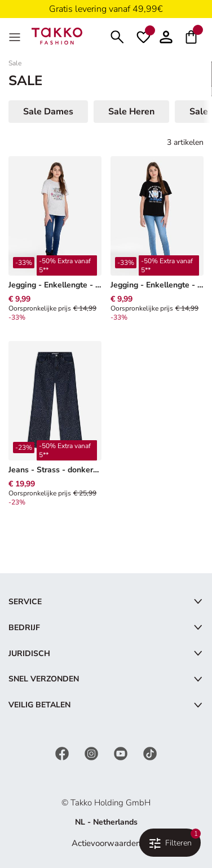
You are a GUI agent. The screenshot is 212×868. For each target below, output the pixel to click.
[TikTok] (150, 753)
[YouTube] (122, 753)
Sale (15, 63)
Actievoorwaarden (106, 843)
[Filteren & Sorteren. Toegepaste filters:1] (170, 843)
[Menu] (16, 36)
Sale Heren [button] (131, 112)
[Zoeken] (117, 36)
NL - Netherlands (106, 822)
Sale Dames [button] (48, 112)
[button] (166, 36)
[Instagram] (92, 753)
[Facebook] (63, 753)
